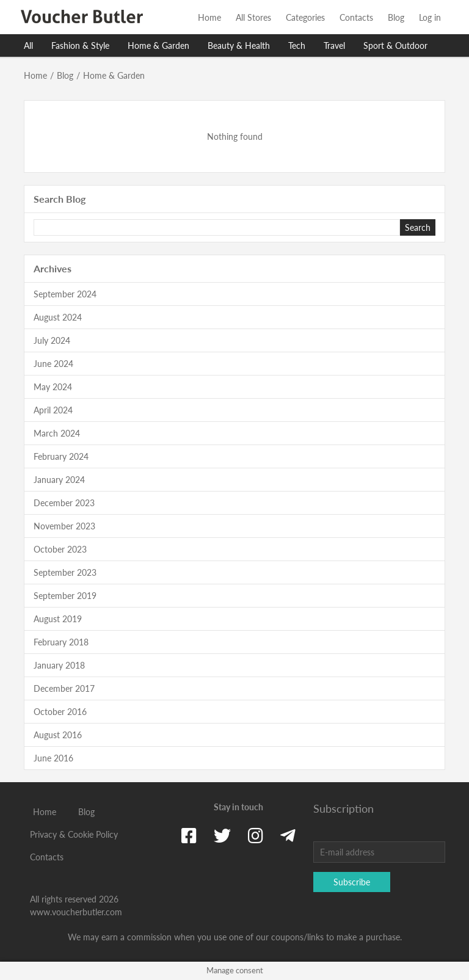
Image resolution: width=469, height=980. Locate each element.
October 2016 (60, 712)
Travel (334, 45)
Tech (297, 45)
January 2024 (59, 480)
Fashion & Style (80, 45)
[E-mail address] (379, 852)
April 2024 (53, 410)
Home (209, 17)
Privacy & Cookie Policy (74, 834)
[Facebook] (189, 835)
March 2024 (57, 433)
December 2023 (64, 503)
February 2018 (61, 642)
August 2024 (58, 317)
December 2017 (64, 688)
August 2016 (58, 735)
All (28, 45)
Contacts (356, 17)
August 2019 (58, 619)
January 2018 (59, 665)
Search (418, 227)
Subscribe (352, 882)
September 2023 (65, 572)
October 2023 (60, 549)
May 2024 (53, 387)
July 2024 (52, 340)
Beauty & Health (239, 45)
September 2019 (65, 596)
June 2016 (53, 758)
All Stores (253, 17)
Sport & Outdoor (395, 45)
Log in (430, 17)
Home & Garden (158, 45)
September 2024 (65, 294)
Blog (396, 17)
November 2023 (64, 526)
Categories (305, 17)
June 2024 (53, 364)
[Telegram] (288, 835)
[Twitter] (222, 835)
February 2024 (61, 456)
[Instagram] (256, 835)
